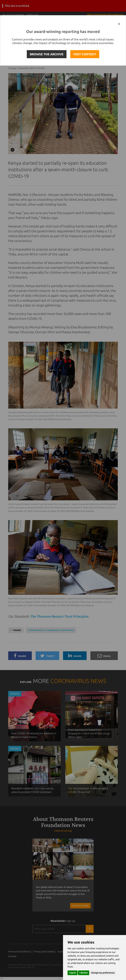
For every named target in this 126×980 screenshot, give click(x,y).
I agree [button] (73, 973)
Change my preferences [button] (103, 973)
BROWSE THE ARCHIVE (47, 54)
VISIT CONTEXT (85, 54)
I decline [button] (84, 973)
